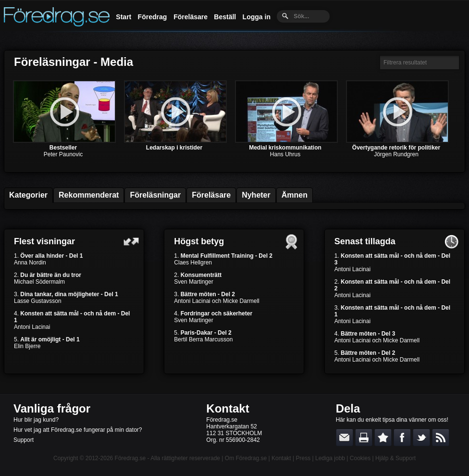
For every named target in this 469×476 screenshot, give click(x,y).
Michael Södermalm (39, 282)
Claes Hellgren (193, 263)
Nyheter (256, 195)
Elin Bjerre (27, 346)
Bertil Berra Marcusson (203, 339)
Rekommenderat (89, 195)
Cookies (360, 458)
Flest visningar (44, 241)
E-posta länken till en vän (345, 438)
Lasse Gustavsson (38, 301)
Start (123, 17)
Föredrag (153, 17)
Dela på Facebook (402, 438)
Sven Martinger (193, 282)
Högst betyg (199, 241)
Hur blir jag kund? (36, 420)
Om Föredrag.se (246, 458)
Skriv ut (364, 438)
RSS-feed (441, 438)
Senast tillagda (365, 241)
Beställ (225, 17)
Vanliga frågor (52, 408)
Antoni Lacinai (32, 327)
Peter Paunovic (63, 154)
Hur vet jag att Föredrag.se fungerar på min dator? (78, 430)
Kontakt (228, 408)
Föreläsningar (155, 195)
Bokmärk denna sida (383, 438)
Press (303, 458)
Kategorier (28, 195)
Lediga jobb (330, 458)
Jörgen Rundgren (396, 154)
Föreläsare (191, 17)
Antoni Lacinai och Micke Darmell (216, 301)
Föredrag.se (130, 458)
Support (24, 440)
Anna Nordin (30, 263)
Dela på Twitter (421, 438)
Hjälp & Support (395, 458)
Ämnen (295, 195)
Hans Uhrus (285, 154)
